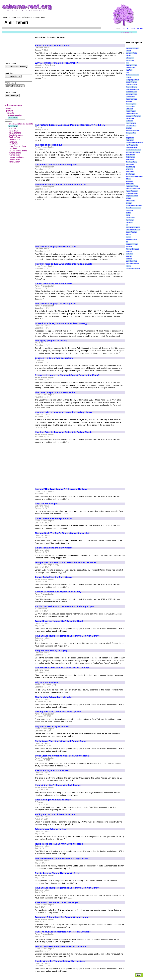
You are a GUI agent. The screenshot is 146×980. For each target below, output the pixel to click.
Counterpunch (130, 97)
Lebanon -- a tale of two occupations (54, 358)
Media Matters (130, 155)
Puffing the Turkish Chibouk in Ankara (55, 814)
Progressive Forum (132, 193)
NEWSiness (129, 169)
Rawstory (129, 203)
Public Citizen (130, 201)
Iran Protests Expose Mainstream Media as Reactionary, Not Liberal (70, 125)
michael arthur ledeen (18, 151)
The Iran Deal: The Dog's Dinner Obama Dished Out (62, 533)
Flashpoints (129, 121)
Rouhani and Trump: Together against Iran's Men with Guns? (67, 636)
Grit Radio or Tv (131, 126)
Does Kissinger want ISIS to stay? (53, 800)
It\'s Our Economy (131, 147)
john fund (13, 142)
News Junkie (130, 172)
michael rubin (15, 155)
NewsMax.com (130, 174)
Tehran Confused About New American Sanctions (61, 946)
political (9, 111)
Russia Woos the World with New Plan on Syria (60, 961)
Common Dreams (131, 85)
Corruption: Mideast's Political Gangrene (56, 165)
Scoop (128, 215)
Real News (129, 210)
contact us (127, 32)
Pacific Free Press (132, 186)
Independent (130, 138)
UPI (127, 242)
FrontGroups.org (131, 123)
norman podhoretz (17, 157)
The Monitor (130, 220)
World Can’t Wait (131, 261)
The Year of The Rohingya (49, 145)
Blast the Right (130, 68)
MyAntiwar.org (130, 167)
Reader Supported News (134, 206)
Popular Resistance (132, 191)
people (8, 109)
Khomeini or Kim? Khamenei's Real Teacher (58, 785)
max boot (13, 148)
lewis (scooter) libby (18, 146)
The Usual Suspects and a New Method (56, 392)
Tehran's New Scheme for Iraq (51, 829)
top (139, 975)
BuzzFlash (129, 70)
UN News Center (131, 239)
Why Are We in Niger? (47, 504)
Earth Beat (129, 109)
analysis (12, 128)
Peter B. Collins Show (133, 189)
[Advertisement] (59, 100)
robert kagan (14, 162)
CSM (127, 72)
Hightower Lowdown (132, 131)
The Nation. (129, 222)
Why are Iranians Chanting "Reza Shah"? (57, 63)
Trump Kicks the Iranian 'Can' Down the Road (59, 621)
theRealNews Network (133, 268)
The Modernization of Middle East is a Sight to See (62, 858)
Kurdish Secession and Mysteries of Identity (58, 592)
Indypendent (130, 140)
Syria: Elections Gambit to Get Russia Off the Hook (62, 756)
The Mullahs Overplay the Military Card (55, 247)
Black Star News (131, 65)
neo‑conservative (15, 115)
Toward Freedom (131, 232)
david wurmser (15, 133)
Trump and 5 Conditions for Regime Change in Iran (62, 917)
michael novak (15, 153)
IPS (127, 135)
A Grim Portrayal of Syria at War (52, 770)
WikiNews (129, 259)
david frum (14, 131)
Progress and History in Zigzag (51, 650)
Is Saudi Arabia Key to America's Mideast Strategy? (62, 323)
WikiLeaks (129, 256)
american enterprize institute (21, 124)
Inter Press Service (132, 145)
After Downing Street (132, 48)
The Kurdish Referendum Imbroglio (53, 697)
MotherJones (130, 164)
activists (10, 113)
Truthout (128, 237)
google (126, 28)
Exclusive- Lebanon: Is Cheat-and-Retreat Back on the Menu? (67, 375)
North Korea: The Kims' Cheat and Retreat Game (61, 741)
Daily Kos (129, 102)
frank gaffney (15, 137)
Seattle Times (130, 218)
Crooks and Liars (131, 99)
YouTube (140, 28)
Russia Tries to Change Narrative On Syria (57, 873)
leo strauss (14, 144)
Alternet (128, 56)
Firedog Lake (130, 118)
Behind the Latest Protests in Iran (53, 46)
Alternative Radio (131, 53)
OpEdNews (129, 181)
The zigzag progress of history (51, 341)
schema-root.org (13, 105)
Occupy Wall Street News (134, 176)
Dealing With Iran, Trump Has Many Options (58, 712)
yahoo (133, 28)
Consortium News (131, 92)
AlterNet (128, 51)
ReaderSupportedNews (133, 208)
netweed (128, 266)
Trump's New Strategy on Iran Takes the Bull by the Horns (66, 562)
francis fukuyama (16, 135)
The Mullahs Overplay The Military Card (56, 304)
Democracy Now (131, 104)
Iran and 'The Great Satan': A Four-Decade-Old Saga (62, 668)
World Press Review (132, 264)
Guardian (129, 128)
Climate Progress (131, 82)
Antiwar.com (129, 58)
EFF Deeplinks (130, 106)
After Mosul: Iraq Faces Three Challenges (57, 902)
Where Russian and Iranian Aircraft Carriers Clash (61, 185)
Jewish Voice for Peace (133, 150)
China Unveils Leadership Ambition (53, 518)
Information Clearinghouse (134, 143)
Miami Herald (130, 160)
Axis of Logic (130, 60)
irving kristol (14, 139)
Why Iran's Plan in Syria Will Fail (52, 726)
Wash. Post (129, 254)
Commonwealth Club (132, 89)
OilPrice (128, 179)
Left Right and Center (133, 152)
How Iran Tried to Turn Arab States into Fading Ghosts (64, 264)
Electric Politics (131, 111)
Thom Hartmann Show (133, 230)
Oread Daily (129, 184)
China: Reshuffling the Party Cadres (54, 284)
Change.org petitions (132, 80)
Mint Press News (131, 162)
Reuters (128, 213)
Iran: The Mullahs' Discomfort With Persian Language (63, 932)
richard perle (14, 159)
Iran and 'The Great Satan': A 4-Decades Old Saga (61, 489)
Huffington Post (131, 133)
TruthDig (128, 235)
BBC (127, 63)
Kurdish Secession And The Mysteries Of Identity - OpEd (65, 606)
